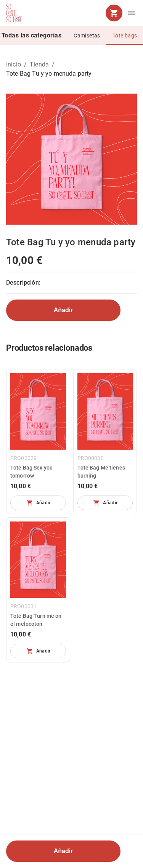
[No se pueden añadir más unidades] (38, 503)
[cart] (114, 13)
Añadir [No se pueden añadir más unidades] (63, 310)
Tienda (39, 64)
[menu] (132, 13)
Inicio (14, 64)
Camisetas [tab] (87, 36)
